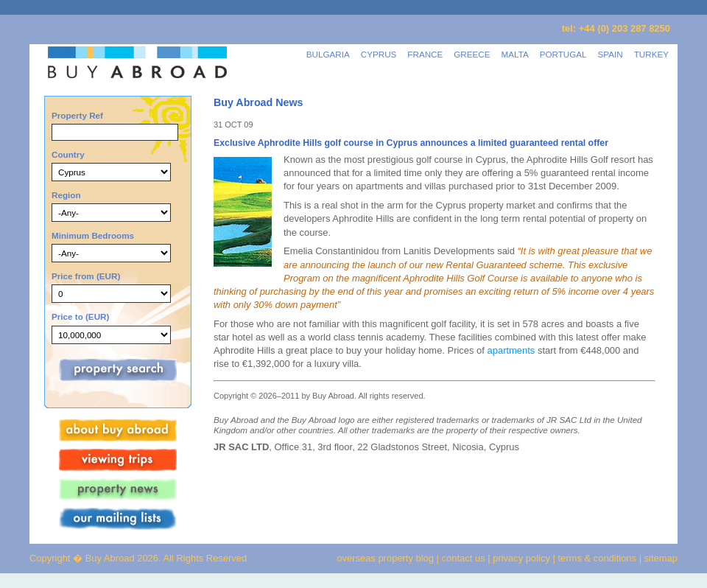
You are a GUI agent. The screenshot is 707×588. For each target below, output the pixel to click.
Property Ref (77, 115)
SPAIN (611, 54)
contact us (464, 558)
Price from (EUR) (86, 276)
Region (66, 195)
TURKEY (651, 54)
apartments (511, 350)
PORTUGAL (563, 54)
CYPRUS (379, 54)
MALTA (515, 54)
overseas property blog (385, 558)
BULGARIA (328, 54)
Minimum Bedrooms (93, 235)
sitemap (659, 558)
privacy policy (521, 558)
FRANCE (425, 54)
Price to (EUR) (80, 316)
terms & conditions (599, 558)
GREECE (472, 54)
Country (68, 154)
